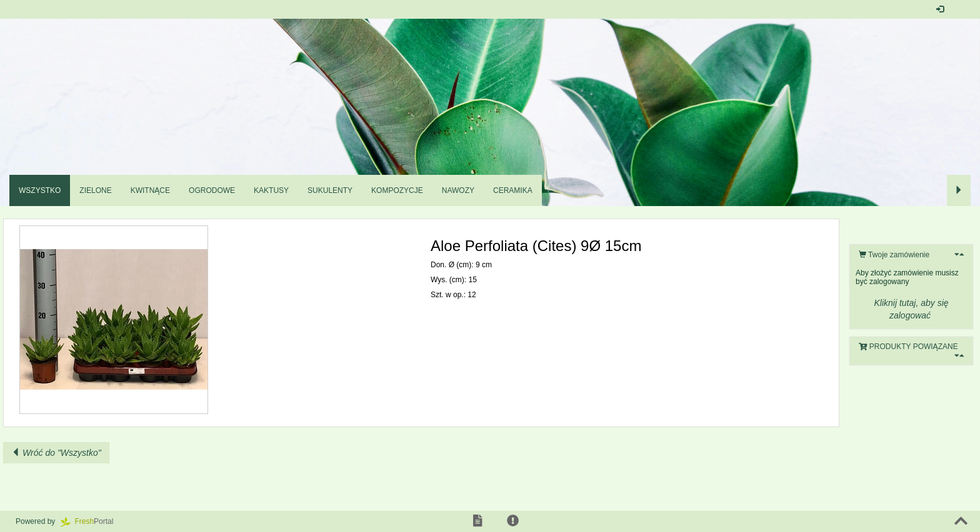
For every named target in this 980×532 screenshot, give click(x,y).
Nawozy (458, 190)
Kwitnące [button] (150, 190)
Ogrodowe (212, 190)
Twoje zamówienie (894, 255)
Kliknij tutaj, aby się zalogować (911, 309)
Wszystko (40, 190)
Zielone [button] (95, 190)
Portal (91, 521)
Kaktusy (271, 190)
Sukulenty (330, 190)
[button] (961, 9)
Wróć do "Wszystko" (56, 453)
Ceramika (513, 190)
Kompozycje (397, 190)
